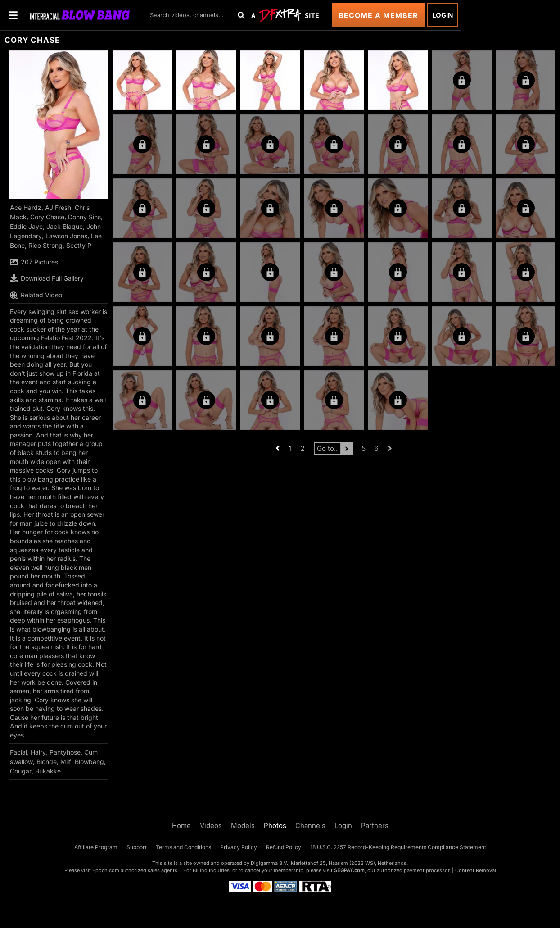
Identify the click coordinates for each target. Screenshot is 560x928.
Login (443, 15)
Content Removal (476, 870)
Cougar (21, 771)
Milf (66, 762)
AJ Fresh (58, 207)
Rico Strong (45, 245)
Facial (18, 752)
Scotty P (79, 245)
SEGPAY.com (349, 870)
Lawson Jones (66, 236)
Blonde (47, 762)
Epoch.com (106, 870)
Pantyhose (65, 752)
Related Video (36, 295)
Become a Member (378, 15)
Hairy (38, 752)
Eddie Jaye (26, 226)
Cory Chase (47, 217)
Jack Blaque (65, 226)
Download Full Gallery (47, 278)
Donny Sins (84, 217)
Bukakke (48, 771)
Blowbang (89, 762)
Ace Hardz (26, 207)
